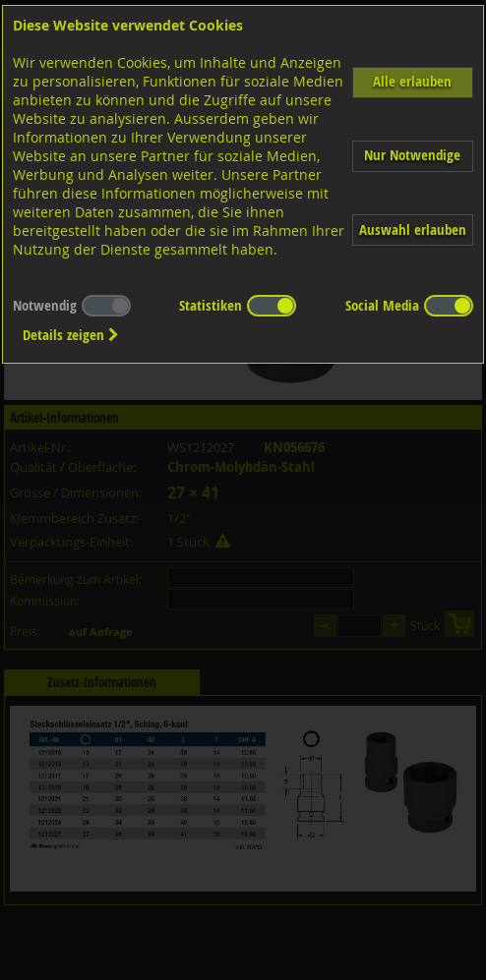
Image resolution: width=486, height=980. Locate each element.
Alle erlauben (412, 81)
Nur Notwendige (412, 155)
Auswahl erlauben (413, 230)
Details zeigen (71, 335)
